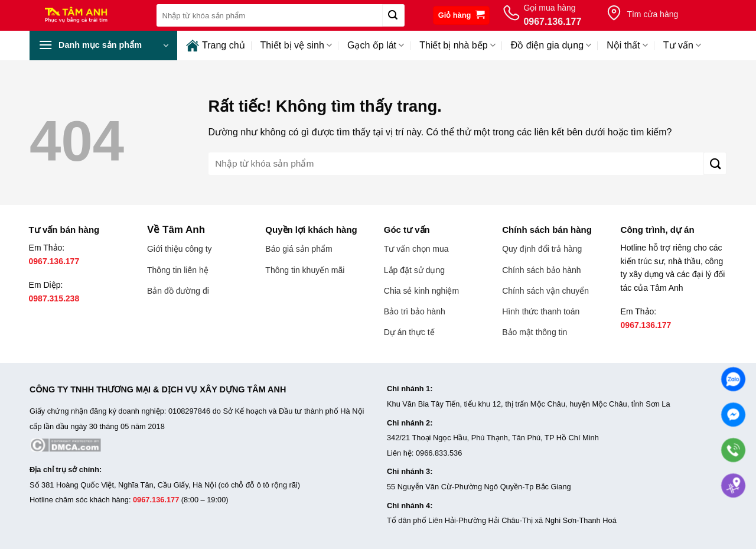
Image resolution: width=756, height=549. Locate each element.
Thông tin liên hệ (178, 270)
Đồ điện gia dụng (551, 45)
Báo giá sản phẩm (299, 249)
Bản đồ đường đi (178, 291)
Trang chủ (216, 46)
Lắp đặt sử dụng (414, 270)
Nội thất (627, 45)
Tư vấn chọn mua (416, 249)
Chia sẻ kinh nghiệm (421, 291)
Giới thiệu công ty (180, 249)
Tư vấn (682, 45)
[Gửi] (393, 15)
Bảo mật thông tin (535, 332)
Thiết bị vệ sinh (296, 45)
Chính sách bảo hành (541, 270)
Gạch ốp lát (376, 45)
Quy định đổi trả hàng (542, 249)
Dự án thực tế (409, 332)
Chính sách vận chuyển (545, 291)
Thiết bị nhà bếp (457, 45)
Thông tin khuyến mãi (305, 270)
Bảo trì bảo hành (415, 311)
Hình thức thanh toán (541, 311)
